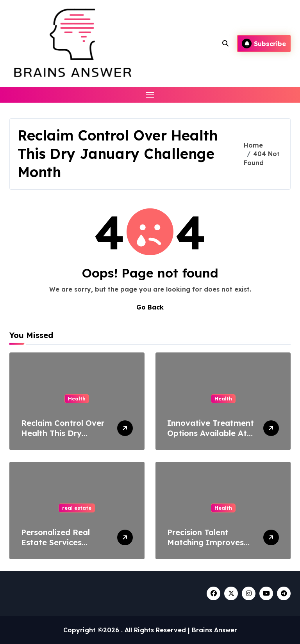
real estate (77, 508)
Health (77, 398)
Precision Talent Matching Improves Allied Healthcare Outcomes (205, 547)
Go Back (150, 307)
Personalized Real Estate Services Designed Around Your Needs (64, 547)
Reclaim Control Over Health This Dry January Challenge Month (63, 438)
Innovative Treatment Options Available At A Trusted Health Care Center (211, 438)
